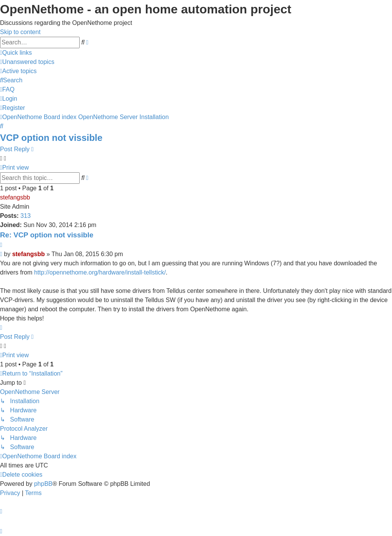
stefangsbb (15, 197)
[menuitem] (27, 62)
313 (25, 216)
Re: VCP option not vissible (47, 235)
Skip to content (20, 32)
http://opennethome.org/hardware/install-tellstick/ (100, 272)
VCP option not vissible (51, 138)
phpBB (43, 484)
